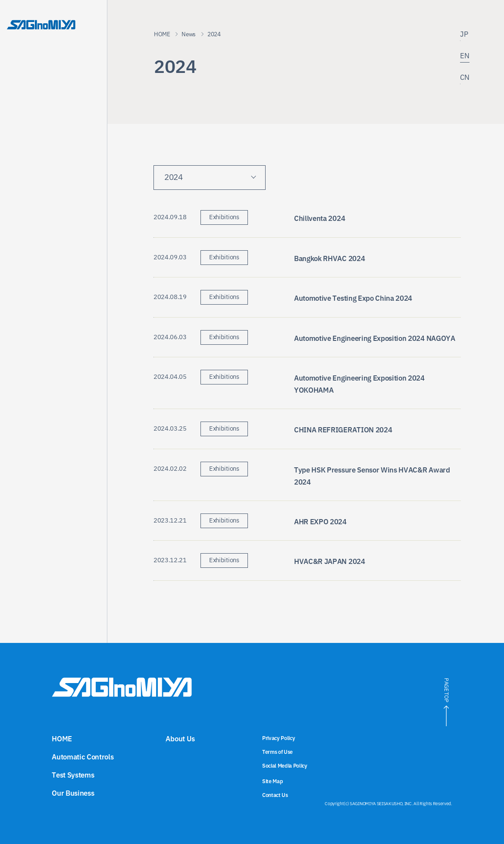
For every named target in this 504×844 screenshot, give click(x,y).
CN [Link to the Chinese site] (465, 78)
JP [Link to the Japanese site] (464, 35)
